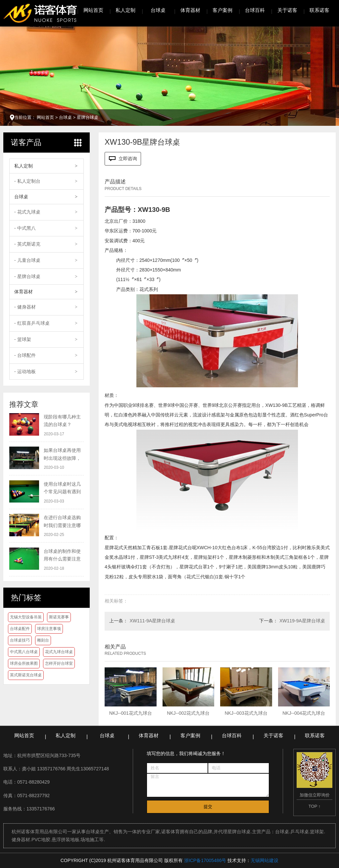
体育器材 (190, 10)
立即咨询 (123, 159)
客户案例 (222, 10)
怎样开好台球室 (59, 663)
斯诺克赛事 (59, 617)
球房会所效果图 (24, 663)
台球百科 (255, 10)
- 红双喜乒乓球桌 (32, 323)
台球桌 (158, 10)
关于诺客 (287, 10)
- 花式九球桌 (27, 212)
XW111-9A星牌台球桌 (152, 621)
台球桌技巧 (20, 640)
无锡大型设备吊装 (26, 617)
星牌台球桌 (88, 117)
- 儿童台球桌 (27, 260)
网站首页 (93, 10)
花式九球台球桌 (59, 652)
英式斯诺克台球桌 (26, 675)
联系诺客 (319, 10)
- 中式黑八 (25, 228)
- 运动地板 (25, 371)
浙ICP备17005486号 (205, 860)
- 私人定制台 (27, 181)
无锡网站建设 (265, 860)
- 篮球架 (23, 339)
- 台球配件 (25, 355)
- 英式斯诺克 (27, 244)
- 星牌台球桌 (27, 276)
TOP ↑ (315, 806)
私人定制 (125, 10)
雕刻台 (43, 640)
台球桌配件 (20, 629)
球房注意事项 (49, 629)
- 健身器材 (25, 307)
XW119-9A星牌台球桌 (302, 621)
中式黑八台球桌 (24, 652)
